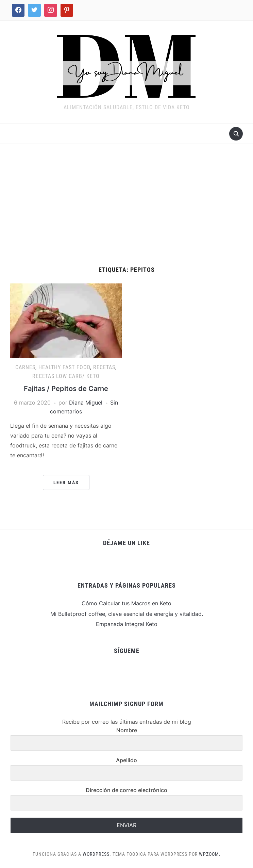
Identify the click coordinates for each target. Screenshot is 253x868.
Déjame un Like (126, 543)
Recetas (104, 367)
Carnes (25, 367)
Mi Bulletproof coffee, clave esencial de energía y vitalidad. (127, 614)
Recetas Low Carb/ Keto (66, 376)
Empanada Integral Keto (127, 624)
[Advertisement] (126, 205)
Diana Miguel (86, 403)
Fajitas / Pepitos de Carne (66, 389)
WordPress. (97, 854)
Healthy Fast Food (64, 367)
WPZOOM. (210, 854)
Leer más (66, 482)
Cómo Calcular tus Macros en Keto (126, 603)
